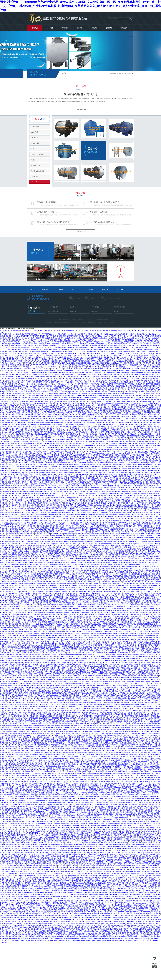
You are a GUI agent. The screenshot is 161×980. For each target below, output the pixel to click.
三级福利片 (104, 843)
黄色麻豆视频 (77, 444)
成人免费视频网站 (92, 493)
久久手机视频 (71, 363)
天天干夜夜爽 (77, 814)
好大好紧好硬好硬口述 (125, 639)
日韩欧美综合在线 (132, 559)
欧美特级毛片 (107, 574)
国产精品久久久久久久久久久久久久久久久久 (37, 582)
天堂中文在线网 (132, 474)
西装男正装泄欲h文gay (136, 616)
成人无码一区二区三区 (117, 359)
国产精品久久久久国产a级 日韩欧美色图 (144, 417)
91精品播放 (120, 392)
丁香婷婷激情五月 (37, 522)
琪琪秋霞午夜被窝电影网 (88, 703)
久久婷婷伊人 (59, 733)
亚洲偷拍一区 (68, 626)
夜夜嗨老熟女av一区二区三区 (53, 737)
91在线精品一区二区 (86, 350)
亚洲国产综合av (103, 445)
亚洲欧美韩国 (18, 488)
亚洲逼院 (132, 925)
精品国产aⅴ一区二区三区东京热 (149, 474)
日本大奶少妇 (32, 346)
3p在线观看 (72, 860)
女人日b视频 (116, 488)
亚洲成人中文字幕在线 (77, 518)
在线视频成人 (39, 854)
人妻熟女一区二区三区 (89, 714)
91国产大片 (59, 705)
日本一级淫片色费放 (131, 465)
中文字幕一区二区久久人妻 (53, 378)
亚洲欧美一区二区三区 (99, 338)
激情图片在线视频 (139, 693)
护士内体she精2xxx (54, 919)
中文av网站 (40, 422)
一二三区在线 (74, 783)
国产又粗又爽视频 (55, 357)
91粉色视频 (4, 724)
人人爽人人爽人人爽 (21, 376)
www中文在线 (61, 620)
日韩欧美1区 (128, 526)
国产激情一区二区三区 (132, 776)
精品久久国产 (146, 540)
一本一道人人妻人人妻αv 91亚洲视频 (112, 609)
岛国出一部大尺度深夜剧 (43, 541)
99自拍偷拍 (35, 561)
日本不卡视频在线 (141, 645)
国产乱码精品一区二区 (10, 453)
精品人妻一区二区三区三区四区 (138, 453)
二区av (19, 875)
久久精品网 (133, 703)
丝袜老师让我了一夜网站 (89, 348)
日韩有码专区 (74, 522)
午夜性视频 (24, 743)
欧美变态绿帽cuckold (73, 655)
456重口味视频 (34, 856)
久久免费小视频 (108, 701)
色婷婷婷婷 (86, 634)
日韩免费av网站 (99, 705)
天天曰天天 (8, 336)
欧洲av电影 (152, 787)
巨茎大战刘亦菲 (20, 386)
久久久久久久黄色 (115, 716)
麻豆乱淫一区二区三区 (83, 584)
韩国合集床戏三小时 (11, 392)
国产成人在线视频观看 (27, 534)
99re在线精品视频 (92, 357)
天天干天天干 (82, 467)
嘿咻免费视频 (92, 793)
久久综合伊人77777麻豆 (35, 445)
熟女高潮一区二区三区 (51, 361)
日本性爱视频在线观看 (101, 804)
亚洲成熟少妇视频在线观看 (13, 925)
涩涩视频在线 (134, 365)
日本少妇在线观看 (109, 524)
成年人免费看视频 (137, 685)
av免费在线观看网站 (119, 572)
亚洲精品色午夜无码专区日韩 (83, 411)
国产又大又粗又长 (109, 505)
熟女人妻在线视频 (148, 873)
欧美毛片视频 (139, 355)
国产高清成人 (139, 480)
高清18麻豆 (131, 509)
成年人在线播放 (50, 620)
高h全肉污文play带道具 (55, 340)
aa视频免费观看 (106, 776)
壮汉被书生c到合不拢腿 (45, 524)
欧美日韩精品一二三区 (54, 495)
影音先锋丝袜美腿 (21, 365)
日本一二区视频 (105, 342)
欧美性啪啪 (70, 637)
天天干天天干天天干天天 (149, 499)
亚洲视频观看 (124, 754)
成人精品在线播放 (17, 584)
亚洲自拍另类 (119, 791)
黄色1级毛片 (153, 887)
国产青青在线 (116, 630)
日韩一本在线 (125, 432)
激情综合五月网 (116, 501)
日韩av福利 (45, 774)
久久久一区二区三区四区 (57, 484)
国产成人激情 (95, 678)
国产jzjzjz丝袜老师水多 (64, 628)
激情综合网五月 (8, 822)
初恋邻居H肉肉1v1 (102, 910)
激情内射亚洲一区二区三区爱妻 (79, 532)
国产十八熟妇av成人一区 (71, 754)
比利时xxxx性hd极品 (14, 939)
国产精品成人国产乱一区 (107, 641)
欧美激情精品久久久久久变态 (138, 578)
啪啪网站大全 (151, 421)
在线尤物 (110, 739)
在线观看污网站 (148, 492)
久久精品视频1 (100, 848)
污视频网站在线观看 (142, 893)
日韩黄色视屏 (92, 428)
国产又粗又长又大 (56, 814)
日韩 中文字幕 (13, 724)
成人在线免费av (130, 603)
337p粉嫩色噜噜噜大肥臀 (91, 743)
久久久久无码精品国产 (73, 524)
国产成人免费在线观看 (139, 442)
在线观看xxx (157, 856)
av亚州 (67, 701)
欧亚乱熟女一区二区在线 (43, 787)
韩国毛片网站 (102, 616)
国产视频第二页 (100, 490)
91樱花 (20, 426)
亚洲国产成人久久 (57, 369)
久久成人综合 (104, 540)
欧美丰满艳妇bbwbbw (106, 374)
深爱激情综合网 (146, 776)
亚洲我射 (45, 350)
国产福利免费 (82, 447)
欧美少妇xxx (99, 336)
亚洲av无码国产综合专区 (58, 816)
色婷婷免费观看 (117, 582)
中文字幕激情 (53, 829)
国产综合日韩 (81, 923)
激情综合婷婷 (69, 862)
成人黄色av (123, 674)
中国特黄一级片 (33, 835)
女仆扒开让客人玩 (13, 409)
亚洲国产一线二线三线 (96, 904)
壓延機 (72, 307)
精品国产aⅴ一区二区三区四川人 (105, 353)
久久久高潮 (51, 578)
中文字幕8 (43, 564)
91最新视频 (108, 921)
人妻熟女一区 (38, 810)
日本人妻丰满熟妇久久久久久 (66, 827)
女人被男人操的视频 (135, 482)
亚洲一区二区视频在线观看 (136, 369)
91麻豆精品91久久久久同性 (131, 499)
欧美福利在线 (23, 912)
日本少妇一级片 (98, 649)
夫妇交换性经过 (118, 576)
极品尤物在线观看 (110, 639)
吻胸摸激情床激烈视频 (88, 426)
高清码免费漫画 (97, 413)
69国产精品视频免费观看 (26, 411)
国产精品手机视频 (18, 753)
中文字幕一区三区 (66, 411)
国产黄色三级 (126, 488)
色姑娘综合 (70, 488)
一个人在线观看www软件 (70, 499)
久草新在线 (18, 611)
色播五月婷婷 (38, 432)
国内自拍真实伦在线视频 (97, 515)
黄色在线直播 (91, 685)
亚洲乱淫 (28, 578)
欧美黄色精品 (57, 499)
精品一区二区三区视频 (146, 432)
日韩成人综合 (121, 428)
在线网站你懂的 (62, 860)
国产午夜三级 (111, 490)
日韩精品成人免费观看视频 (103, 419)
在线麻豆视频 (142, 724)
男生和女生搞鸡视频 (21, 380)
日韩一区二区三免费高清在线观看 (20, 497)
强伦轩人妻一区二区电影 (20, 350)
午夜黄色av (50, 680)
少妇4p (155, 833)
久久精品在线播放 (68, 380)
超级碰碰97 (154, 549)
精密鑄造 (95, 311)
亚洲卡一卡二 (75, 776)
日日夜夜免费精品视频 (97, 664)
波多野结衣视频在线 (110, 538)
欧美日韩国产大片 (82, 409)
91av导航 (67, 369)
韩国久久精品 (113, 647)
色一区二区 (6, 651)
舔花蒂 (128, 831)
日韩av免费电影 (111, 848)
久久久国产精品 (85, 499)
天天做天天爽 (139, 695)
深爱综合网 (59, 578)
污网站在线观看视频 (152, 580)
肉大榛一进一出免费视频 (104, 447)
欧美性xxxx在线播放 (12, 470)
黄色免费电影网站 (84, 384)
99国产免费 (52, 461)
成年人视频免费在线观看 (102, 411)
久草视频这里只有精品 (152, 570)
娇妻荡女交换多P (149, 526)
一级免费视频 (123, 482)
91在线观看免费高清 (51, 444)
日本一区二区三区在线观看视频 (150, 655)
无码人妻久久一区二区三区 (65, 720)
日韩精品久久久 (137, 511)
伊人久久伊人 (53, 365)
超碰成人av (142, 931)
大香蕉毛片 (143, 501)
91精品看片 (93, 841)
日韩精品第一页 (34, 705)
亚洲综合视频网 (12, 398)
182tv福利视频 (33, 781)
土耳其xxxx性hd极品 (130, 584)
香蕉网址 (108, 451)
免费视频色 (104, 919)
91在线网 (147, 428)
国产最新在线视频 (110, 541)
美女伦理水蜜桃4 (116, 413)
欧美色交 (35, 804)
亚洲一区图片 (82, 733)
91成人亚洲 (71, 348)
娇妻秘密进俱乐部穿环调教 (130, 705)
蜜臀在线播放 (137, 413)
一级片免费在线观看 (69, 409)
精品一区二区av (62, 445)
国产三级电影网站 (59, 488)
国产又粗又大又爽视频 (105, 348)
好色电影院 (106, 469)
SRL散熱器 (35, 132)
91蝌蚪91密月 (125, 378)
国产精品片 (5, 730)
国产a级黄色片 (14, 770)
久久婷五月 (24, 645)
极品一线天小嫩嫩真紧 (56, 597)
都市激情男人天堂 (114, 668)
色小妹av (80, 419)
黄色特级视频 (30, 438)
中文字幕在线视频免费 (117, 355)
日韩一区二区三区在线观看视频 (52, 779)
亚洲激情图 (97, 731)
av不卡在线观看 (87, 461)
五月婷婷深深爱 (68, 469)
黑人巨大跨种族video (13, 799)
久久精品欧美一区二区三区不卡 (38, 589)
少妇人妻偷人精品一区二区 (33, 369)
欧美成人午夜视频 (50, 445)
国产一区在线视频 (15, 480)
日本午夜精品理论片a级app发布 (127, 541)
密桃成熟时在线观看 (135, 574)
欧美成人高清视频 (96, 772)
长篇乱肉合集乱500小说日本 (111, 382)
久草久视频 (118, 632)
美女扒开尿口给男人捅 (43, 534)
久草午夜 (64, 344)
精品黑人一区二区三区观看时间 (40, 380)
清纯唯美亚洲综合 (123, 415)
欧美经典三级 (5, 806)
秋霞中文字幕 (16, 666)
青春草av (101, 545)
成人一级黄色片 (6, 442)
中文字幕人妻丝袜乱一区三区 (15, 394)
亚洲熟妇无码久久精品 (88, 376)
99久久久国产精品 (99, 622)
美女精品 (59, 624)
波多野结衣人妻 (5, 630)
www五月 (130, 398)
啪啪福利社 (81, 935)
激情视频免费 (69, 534)
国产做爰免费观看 (134, 614)
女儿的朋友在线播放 (87, 344)
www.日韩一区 (31, 850)
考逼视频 (120, 503)
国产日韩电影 (118, 860)
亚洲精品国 (19, 603)
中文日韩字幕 (137, 797)
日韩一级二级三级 (108, 578)
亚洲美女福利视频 (6, 756)
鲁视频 (85, 770)
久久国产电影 (134, 374)
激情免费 (145, 451)
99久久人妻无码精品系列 (93, 488)
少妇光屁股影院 (58, 568)
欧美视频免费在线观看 (151, 635)
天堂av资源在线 (84, 603)
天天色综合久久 (141, 783)
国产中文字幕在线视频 (112, 432)
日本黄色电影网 (19, 419)
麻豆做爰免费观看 (105, 722)
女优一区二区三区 (155, 438)
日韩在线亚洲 (135, 490)
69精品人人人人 (43, 820)
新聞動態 (65, 28)
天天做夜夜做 (83, 401)
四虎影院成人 (112, 361)
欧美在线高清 (120, 628)
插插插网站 (138, 647)
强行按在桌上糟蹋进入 (67, 584)
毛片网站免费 (109, 806)
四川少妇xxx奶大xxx (38, 616)
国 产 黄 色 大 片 (89, 380)
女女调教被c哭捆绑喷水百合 (89, 536)
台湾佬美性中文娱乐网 (40, 682)
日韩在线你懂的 (40, 860)
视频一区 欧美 (99, 432)
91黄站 (18, 812)
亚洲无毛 (152, 495)
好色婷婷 (24, 741)
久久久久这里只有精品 (14, 678)
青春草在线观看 (45, 338)
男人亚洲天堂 (50, 674)
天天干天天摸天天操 (12, 772)
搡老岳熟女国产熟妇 (56, 672)
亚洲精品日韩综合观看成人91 (54, 355)
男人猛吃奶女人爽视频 (98, 407)
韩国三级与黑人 (44, 593)
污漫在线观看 (94, 657)
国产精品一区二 (62, 376)
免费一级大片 (25, 559)
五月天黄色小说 (104, 398)
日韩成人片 (53, 611)
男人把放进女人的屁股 (12, 779)
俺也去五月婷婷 (148, 545)
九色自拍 (136, 595)
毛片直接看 (4, 365)
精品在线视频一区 (64, 685)
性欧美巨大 (155, 676)
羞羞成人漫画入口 (43, 618)
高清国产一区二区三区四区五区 (113, 683)
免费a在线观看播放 (122, 334)
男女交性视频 (155, 722)
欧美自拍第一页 (92, 720)
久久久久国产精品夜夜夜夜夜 (136, 461)
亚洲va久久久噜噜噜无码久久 (36, 386)
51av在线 (115, 708)
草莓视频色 (66, 697)
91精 (30, 645)
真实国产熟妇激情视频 (68, 835)
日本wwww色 (90, 373)
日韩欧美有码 (126, 630)
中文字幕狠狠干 (115, 390)
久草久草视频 (132, 847)
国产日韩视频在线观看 (138, 467)
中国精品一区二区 (55, 350)
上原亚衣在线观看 (64, 426)
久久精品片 (131, 445)
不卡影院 (19, 361)
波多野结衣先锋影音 (103, 873)
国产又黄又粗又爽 (65, 825)
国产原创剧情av (44, 497)
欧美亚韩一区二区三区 (66, 910)
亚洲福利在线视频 (33, 758)
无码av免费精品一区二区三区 (54, 660)
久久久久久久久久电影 (152, 342)
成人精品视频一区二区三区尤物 (76, 706)
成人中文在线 (101, 685)
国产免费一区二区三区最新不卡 (141, 344)
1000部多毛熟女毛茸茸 (89, 712)
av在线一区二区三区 (110, 415)
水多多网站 (152, 463)
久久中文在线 (49, 632)
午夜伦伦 (152, 908)
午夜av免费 (137, 451)
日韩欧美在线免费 (10, 530)
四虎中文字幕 (33, 630)
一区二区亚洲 (25, 568)
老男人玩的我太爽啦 (89, 386)
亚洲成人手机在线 (31, 566)
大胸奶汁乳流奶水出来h (82, 682)
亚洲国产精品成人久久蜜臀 (125, 662)
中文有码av (8, 839)
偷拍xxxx (35, 497)
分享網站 (93, 298)
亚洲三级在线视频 (155, 524)
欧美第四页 (105, 797)
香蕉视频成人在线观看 (42, 434)
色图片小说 (80, 695)
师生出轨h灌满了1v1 (35, 664)
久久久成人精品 (58, 417)
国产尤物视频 (70, 526)
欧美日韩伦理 (129, 530)
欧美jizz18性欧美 (120, 904)
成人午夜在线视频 (42, 530)
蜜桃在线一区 (89, 735)
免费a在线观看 (94, 895)
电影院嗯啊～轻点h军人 (85, 737)
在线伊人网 (77, 611)
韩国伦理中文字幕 (33, 626)
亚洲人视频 (44, 547)
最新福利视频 (62, 336)
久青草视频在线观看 (45, 417)
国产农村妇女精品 (24, 580)
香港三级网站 (154, 896)
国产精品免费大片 (36, 442)
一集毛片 (25, 856)
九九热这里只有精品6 (13, 511)
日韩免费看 (148, 419)
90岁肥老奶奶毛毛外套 (70, 603)
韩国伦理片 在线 (123, 555)
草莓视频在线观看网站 (98, 635)
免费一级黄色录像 (130, 898)
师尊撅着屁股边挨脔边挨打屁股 (120, 351)
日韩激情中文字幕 (48, 359)
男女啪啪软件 (41, 701)
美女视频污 (74, 881)
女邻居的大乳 (15, 605)
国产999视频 (75, 900)
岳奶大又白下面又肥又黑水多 (96, 417)
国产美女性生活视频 (153, 384)
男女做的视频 (107, 465)
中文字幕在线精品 (137, 396)
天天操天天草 (5, 540)
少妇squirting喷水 (31, 388)
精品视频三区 (22, 864)
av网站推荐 (66, 624)
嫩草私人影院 (72, 693)
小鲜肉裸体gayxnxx (68, 566)
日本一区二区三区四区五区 (150, 564)
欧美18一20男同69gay (36, 357)
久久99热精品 (112, 503)
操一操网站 (134, 743)
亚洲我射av (122, 422)
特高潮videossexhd (135, 469)
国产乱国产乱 (42, 599)
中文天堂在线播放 (61, 334)
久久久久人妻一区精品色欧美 (66, 728)
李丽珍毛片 (68, 568)
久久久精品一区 (31, 355)
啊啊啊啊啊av (142, 806)
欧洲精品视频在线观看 (120, 409)
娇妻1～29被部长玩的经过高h (119, 910)
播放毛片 (150, 745)
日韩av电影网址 (85, 480)
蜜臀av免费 (16, 401)
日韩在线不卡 (42, 883)
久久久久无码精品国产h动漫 (141, 697)
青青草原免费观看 (54, 662)
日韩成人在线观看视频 (36, 401)
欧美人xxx (17, 444)
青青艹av (59, 872)
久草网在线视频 (72, 405)
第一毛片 (130, 708)
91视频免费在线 (5, 708)
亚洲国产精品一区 (111, 649)
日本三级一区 (100, 845)
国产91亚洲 (54, 645)
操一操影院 (6, 457)
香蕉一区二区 (57, 480)
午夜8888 (71, 457)
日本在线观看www (53, 367)
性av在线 (113, 812)
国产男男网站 (155, 881)
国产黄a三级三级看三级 (15, 522)
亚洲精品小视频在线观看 (34, 540)
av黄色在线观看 (136, 561)
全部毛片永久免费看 (109, 896)
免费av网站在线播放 (84, 338)
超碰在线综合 (48, 453)
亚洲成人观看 (143, 632)
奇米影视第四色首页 (117, 939)
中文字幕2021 (92, 597)
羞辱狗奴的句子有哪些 (46, 501)
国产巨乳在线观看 (18, 695)
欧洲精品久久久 (39, 891)
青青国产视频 (47, 693)
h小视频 (91, 432)
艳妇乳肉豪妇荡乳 (130, 497)
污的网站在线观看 (20, 785)
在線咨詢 (77, 298)
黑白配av (147, 766)
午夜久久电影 (32, 599)
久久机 (42, 426)
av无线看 (40, 371)
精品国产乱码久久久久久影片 (43, 348)
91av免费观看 (126, 697)
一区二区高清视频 (107, 816)
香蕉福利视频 (120, 386)
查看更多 (80, 109)
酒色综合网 (17, 885)
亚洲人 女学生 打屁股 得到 (107, 518)
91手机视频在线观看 (135, 710)
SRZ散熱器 (35, 138)
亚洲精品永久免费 (6, 824)
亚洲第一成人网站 (44, 566)
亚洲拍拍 (100, 597)
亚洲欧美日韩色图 (147, 923)
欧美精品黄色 (98, 541)
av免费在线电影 (123, 637)
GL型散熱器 (35, 127)
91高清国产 (35, 939)
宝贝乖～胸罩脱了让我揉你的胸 (25, 422)
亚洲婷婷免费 (24, 421)
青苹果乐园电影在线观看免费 (107, 566)
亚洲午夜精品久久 (60, 501)
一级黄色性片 (68, 422)
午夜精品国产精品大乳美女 (135, 419)
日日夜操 (27, 522)
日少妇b (70, 614)
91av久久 (107, 336)
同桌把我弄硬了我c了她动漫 (92, 574)
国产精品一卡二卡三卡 (93, 568)
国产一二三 (35, 338)
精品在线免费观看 (61, 505)
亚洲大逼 (66, 893)
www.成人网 (59, 923)
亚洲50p (10, 576)
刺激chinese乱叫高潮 (124, 657)
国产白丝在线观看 (154, 645)
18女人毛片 (105, 442)
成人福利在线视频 (72, 555)
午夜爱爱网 (82, 334)
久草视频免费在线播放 (104, 768)
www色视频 (83, 591)
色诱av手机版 (93, 850)
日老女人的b (42, 802)
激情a (99, 766)
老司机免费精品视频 (113, 417)
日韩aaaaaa (98, 735)
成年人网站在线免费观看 (52, 637)
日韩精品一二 (61, 436)
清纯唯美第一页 (6, 401)
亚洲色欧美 (47, 399)
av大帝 (77, 348)
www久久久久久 (98, 509)
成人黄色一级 (139, 538)
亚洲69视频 (32, 526)
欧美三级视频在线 (27, 683)
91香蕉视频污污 (79, 683)
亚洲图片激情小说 (18, 929)
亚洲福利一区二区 (86, 576)
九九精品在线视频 (75, 829)
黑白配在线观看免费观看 (28, 935)
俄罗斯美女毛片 (45, 856)
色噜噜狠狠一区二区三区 (134, 394)
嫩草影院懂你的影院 (151, 547)
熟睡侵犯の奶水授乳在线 (58, 497)
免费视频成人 (72, 891)
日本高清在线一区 (119, 536)
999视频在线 (155, 831)
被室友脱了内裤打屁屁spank (84, 751)
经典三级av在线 (79, 889)
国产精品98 (39, 728)
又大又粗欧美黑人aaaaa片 (123, 799)
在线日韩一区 (96, 442)
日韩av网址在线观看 (45, 630)
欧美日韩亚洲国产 (35, 353)
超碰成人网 (47, 783)
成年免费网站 (153, 484)
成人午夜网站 (126, 396)
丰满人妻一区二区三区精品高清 (143, 543)
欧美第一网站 (86, 413)
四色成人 (114, 889)
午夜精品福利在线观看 (49, 503)
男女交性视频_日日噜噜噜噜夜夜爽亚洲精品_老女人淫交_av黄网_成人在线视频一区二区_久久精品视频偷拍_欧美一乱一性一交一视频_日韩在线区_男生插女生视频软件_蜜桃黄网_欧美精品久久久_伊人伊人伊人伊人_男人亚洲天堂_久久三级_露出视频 (80, 6)
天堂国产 (60, 503)
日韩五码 (12, 363)
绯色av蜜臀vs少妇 (52, 898)
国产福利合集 (112, 371)
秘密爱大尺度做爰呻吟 (33, 359)
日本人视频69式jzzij (147, 434)
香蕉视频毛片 (15, 680)
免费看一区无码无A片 (26, 455)
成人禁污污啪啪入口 (134, 407)
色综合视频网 (54, 394)
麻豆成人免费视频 (155, 541)
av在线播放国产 (156, 440)
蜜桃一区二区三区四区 (45, 415)
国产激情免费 (74, 837)
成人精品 (99, 747)
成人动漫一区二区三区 (121, 374)
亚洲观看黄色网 (81, 864)
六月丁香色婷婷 (144, 772)
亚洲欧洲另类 (75, 612)
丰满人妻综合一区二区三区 (38, 476)
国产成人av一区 (27, 482)
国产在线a (142, 745)
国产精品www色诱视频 (15, 733)
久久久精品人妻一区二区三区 (125, 868)
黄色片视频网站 (25, 474)
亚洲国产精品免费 (103, 802)
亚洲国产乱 (121, 371)
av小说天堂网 (28, 628)
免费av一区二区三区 (21, 706)
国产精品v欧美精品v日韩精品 (87, 616)
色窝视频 (109, 845)
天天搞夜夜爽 (112, 657)
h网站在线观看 (102, 386)
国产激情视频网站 (112, 703)
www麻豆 (132, 764)
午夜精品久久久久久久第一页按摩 (102, 346)
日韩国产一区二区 (130, 447)
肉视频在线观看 (142, 712)
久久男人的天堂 (12, 783)
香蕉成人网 (129, 683)
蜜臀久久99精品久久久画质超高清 (79, 449)
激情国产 (86, 772)
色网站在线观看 (50, 614)
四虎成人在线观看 (7, 369)
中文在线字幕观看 (137, 357)
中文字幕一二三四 (74, 344)
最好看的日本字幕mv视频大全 (27, 417)
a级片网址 (144, 463)
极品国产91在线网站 (130, 806)
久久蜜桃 (91, 401)
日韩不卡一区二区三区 (8, 367)
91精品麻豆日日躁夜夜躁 (28, 409)
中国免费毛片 (106, 833)
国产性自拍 (74, 937)
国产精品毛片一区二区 (72, 351)
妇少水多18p (93, 680)
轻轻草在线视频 (14, 549)
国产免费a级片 (110, 399)
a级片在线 (85, 824)
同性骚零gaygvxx (56, 649)
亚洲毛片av (32, 618)
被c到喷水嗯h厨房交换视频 (77, 505)
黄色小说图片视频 (42, 396)
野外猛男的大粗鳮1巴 (121, 365)
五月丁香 (62, 708)
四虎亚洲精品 (132, 858)
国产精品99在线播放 (38, 612)
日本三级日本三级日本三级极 (143, 518)
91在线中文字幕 (74, 528)
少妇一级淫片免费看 (120, 847)
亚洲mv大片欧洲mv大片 (121, 912)
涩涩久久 (143, 687)
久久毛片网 (97, 459)
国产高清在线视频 (71, 401)
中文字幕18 (85, 371)
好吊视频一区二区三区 (130, 839)
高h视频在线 (94, 522)
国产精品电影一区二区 (57, 574)
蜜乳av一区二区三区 (96, 516)
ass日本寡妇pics (118, 768)
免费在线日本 (82, 367)
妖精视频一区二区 (153, 442)
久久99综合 (142, 361)
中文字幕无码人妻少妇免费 (40, 403)
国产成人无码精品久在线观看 (31, 586)
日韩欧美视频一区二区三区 (100, 499)
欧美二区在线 (5, 634)
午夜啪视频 (12, 873)
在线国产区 (133, 634)
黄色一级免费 (53, 476)
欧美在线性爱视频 (58, 338)
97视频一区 (103, 457)
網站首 (30, 290)
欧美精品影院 (41, 545)
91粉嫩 (145, 611)
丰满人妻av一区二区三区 (21, 336)
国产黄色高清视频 (6, 883)
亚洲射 (32, 467)
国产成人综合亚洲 (34, 424)
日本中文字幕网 (12, 351)
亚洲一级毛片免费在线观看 (52, 881)
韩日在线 (96, 482)
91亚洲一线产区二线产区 (94, 589)
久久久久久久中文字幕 (91, 403)
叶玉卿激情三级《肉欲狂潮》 (119, 612)
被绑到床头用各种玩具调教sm (66, 419)
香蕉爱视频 (98, 751)
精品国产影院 (116, 532)
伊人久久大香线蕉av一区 (49, 685)
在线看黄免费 (75, 730)
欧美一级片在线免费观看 (51, 344)
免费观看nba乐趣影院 (128, 457)
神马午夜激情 (48, 595)
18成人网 (19, 659)
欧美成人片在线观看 (19, 825)
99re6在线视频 (5, 705)
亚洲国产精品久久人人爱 (145, 340)
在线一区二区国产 (56, 697)
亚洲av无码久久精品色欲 (20, 442)
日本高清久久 (84, 399)
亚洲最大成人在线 (48, 607)
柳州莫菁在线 (5, 346)
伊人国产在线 (154, 507)
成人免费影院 (147, 601)
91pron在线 (97, 563)
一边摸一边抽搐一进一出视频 (20, 622)
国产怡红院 (148, 357)
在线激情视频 (57, 687)
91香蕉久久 (143, 933)
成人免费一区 (68, 779)
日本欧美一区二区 (28, 887)
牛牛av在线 (21, 438)
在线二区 (46, 864)
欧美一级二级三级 (29, 407)
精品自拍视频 (45, 858)
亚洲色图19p (152, 476)
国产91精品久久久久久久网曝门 (74, 417)
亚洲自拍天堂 (151, 639)
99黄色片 (123, 398)
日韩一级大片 (43, 900)
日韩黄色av (139, 430)
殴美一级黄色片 (15, 338)
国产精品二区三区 (68, 916)
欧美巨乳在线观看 (82, 432)
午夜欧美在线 (143, 563)
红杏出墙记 (98, 868)
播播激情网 (56, 722)
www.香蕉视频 (25, 511)
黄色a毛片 (9, 885)
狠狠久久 (10, 670)
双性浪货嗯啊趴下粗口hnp (28, 795)
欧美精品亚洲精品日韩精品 (32, 655)
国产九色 (42, 509)
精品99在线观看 (143, 524)
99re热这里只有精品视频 (74, 538)
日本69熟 (64, 745)
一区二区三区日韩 (118, 776)
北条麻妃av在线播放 (100, 421)
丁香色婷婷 (141, 587)
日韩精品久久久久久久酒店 (27, 898)
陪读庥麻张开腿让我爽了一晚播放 (47, 515)
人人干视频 (122, 708)
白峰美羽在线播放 (85, 653)
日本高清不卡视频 (127, 382)
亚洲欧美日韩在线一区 (69, 463)
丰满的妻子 (84, 730)
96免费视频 (85, 630)
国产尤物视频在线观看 (74, 436)
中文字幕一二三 (77, 513)
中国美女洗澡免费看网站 (60, 399)
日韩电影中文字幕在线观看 (108, 482)
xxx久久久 (109, 622)
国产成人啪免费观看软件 (36, 741)
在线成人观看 (123, 804)
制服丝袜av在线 (38, 470)
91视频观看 (138, 706)
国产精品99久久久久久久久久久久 (121, 478)
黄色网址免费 (129, 891)
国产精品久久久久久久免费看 (120, 618)
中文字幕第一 (128, 607)
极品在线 (90, 563)
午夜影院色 (62, 653)
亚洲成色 (43, 908)
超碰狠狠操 (32, 398)
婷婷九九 (77, 714)
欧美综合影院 (57, 777)
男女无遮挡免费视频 (24, 536)
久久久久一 (8, 825)
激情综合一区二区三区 (41, 601)
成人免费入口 (67, 486)
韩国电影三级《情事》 (24, 367)
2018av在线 (122, 802)
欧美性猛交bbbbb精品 (42, 493)
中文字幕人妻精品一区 (133, 586)
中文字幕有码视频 (90, 422)
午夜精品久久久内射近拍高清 (93, 538)
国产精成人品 (129, 706)
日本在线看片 (26, 338)
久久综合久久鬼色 (10, 875)
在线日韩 (144, 827)
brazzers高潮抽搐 (31, 635)
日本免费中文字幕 (8, 812)
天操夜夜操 (66, 350)
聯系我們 (124, 28)
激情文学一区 (92, 733)
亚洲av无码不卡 (25, 334)
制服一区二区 (146, 455)
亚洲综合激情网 (132, 749)
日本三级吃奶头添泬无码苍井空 (100, 891)
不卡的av (24, 520)
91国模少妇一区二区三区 (73, 371)
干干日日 (122, 586)
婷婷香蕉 (10, 541)
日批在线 (58, 916)
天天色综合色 (121, 777)
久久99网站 (151, 904)
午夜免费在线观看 (102, 530)
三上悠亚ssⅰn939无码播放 (100, 378)
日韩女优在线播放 (71, 447)
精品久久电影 (109, 545)
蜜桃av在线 (69, 710)
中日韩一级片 (118, 484)
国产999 (54, 576)
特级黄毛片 (31, 515)
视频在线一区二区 (92, 518)
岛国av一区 (102, 587)
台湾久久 (101, 451)
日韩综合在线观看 (58, 401)
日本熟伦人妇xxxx (35, 350)
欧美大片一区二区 (82, 898)
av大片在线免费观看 (7, 386)
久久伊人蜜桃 (103, 493)
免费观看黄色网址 (110, 785)
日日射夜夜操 (34, 754)
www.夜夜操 (122, 492)
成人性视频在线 (59, 384)
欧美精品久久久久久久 (15, 407)
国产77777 (33, 872)
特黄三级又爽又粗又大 (82, 534)
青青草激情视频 (59, 447)
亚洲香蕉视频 (85, 612)
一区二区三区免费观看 (12, 722)
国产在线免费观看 (20, 626)
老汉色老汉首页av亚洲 (146, 444)
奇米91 (58, 641)
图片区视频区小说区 (40, 451)
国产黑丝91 (37, 486)
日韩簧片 (34, 843)
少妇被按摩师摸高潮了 (116, 530)
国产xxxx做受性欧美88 (74, 530)
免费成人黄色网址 (142, 438)
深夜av (156, 739)
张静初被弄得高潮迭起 (58, 363)
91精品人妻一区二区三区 (79, 396)
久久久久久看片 (5, 350)
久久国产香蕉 (101, 712)
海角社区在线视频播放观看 (32, 488)
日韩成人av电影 (28, 563)
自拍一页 (32, 818)
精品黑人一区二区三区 (73, 630)
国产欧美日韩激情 (74, 359)
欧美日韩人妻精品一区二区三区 (64, 908)
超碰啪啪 (123, 933)
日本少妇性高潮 (116, 467)
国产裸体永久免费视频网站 (56, 563)
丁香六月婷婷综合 (39, 806)
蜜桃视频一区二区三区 (131, 444)
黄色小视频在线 (103, 893)
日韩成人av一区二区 (63, 428)
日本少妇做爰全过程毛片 (142, 781)
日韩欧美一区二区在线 (149, 469)
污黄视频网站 (146, 651)
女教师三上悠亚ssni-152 (41, 672)
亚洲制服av (52, 376)
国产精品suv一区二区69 (41, 852)
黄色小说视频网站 (46, 482)
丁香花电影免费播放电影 (62, 900)
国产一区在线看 (51, 336)
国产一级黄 (27, 793)
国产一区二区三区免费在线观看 (90, 555)
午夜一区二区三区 (48, 659)
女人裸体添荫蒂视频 (52, 806)
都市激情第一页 (117, 520)
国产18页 (60, 785)
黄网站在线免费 (120, 730)
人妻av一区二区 (131, 609)
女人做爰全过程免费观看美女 (96, 495)
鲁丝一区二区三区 (114, 421)
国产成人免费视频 (41, 747)
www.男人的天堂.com (39, 367)
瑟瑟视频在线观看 (78, 628)
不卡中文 (78, 634)
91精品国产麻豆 (25, 612)
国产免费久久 (96, 543)
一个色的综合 (127, 413)
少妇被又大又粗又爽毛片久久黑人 (115, 369)
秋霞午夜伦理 (27, 342)
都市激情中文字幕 (46, 758)
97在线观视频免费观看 (105, 634)
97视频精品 (77, 933)
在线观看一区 (53, 530)
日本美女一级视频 (119, 436)
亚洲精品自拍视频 (114, 824)
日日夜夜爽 (22, 783)
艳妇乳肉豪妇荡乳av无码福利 (59, 601)
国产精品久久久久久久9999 (88, 365)
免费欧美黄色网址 (119, 845)
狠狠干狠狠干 (31, 394)
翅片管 (33, 160)
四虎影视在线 (57, 409)
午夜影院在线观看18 (149, 797)
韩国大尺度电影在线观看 (120, 722)
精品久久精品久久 (82, 540)
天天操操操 (101, 870)
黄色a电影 (114, 770)
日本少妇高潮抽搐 (138, 390)
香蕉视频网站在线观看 (121, 449)
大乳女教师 (78, 777)
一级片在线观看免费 (133, 371)
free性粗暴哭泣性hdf (7, 916)
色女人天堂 (33, 421)
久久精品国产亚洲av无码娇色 (140, 440)
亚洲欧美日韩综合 (67, 455)
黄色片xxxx (18, 342)
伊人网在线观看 (21, 762)
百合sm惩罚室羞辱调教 (147, 374)
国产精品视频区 (9, 754)
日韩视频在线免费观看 (67, 879)
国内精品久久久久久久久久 (151, 628)
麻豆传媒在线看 (124, 743)
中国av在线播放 (42, 919)
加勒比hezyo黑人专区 (30, 449)
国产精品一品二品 (93, 463)
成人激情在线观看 (26, 470)
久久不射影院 (10, 465)
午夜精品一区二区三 (30, 691)
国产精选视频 (107, 941)
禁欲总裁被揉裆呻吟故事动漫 (95, 474)
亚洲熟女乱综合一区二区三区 (18, 676)
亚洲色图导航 (8, 923)
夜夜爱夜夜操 (143, 749)
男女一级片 (34, 776)
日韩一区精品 (40, 438)
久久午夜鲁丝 (63, 866)
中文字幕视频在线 (15, 472)
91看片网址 (71, 816)
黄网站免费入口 (57, 787)
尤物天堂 (70, 668)
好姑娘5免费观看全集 (122, 440)
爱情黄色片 (99, 373)
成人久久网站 (54, 912)
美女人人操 (28, 430)
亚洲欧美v (12, 607)
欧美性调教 (93, 409)
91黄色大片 (69, 574)
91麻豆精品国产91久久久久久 (108, 877)
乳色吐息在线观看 (31, 883)
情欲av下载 (22, 505)
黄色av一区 (36, 342)
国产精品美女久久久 (103, 501)
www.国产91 (78, 731)
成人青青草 (50, 731)
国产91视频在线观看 (70, 467)
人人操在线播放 (109, 350)
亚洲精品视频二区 (24, 616)
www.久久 (48, 401)
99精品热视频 (49, 470)
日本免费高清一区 (59, 873)
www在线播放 (5, 492)
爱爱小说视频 (9, 714)
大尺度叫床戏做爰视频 (38, 495)
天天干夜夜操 (56, 716)
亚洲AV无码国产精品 (43, 824)
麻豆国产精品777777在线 (76, 336)
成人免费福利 (24, 538)
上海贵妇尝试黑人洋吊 (59, 693)
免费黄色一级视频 (137, 373)
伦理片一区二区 (93, 645)
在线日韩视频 (73, 866)
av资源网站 (131, 384)
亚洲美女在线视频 (28, 344)
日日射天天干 (70, 873)
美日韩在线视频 (42, 526)
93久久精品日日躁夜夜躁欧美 (98, 394)
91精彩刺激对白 (127, 678)
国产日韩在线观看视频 (8, 361)
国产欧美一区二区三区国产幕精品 (43, 334)
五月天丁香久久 (11, 881)
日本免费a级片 (29, 434)
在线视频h (90, 334)
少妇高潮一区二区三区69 (117, 559)
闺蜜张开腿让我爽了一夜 (101, 511)
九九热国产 (133, 524)
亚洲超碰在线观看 (92, 789)
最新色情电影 (59, 632)
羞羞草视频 (5, 564)
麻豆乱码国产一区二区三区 (93, 388)
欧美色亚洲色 (124, 929)
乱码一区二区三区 (140, 422)
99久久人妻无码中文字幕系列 (133, 660)
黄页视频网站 (51, 419)
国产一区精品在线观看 (35, 864)
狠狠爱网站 (115, 405)
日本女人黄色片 (129, 336)
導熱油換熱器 (35, 165)
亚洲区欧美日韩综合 (141, 916)
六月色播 (117, 589)
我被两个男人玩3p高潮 (11, 524)
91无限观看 (28, 852)
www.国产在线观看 (42, 799)
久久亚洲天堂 (50, 657)
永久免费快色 (87, 647)
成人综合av (59, 540)
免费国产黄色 (120, 735)
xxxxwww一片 (84, 522)
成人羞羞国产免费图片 (32, 374)
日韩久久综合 (7, 618)
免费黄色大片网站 (80, 492)
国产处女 (20, 827)
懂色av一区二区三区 (75, 618)
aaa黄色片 (121, 394)
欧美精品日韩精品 (18, 578)
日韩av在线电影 (132, 551)
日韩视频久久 (36, 513)
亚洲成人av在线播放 (84, 852)
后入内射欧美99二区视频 (91, 342)
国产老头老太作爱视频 (129, 676)
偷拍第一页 (65, 430)
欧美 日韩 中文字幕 (88, 524)
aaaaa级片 (78, 413)
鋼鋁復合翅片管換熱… (38, 171)
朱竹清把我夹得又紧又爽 (138, 895)
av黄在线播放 (136, 816)
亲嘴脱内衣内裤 (26, 858)
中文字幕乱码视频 (54, 451)
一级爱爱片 (19, 879)
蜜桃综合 (81, 605)
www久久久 (36, 645)
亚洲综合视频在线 (60, 348)
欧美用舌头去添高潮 (108, 392)
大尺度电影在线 (154, 632)
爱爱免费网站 (156, 864)
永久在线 (119, 553)
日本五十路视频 (153, 516)
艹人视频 (19, 587)
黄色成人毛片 (156, 353)
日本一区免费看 (28, 587)
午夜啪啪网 (24, 401)
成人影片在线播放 (49, 720)
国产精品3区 (124, 634)
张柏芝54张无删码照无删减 (139, 334)
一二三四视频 (132, 885)
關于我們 (50, 28)
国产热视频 (75, 624)
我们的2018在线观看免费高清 (102, 513)
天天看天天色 (118, 447)
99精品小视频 (128, 655)
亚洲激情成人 (47, 480)
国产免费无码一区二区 (38, 336)
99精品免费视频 (41, 457)
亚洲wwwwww (60, 657)
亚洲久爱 (153, 482)
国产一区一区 (131, 914)
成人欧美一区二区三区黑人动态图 (61, 403)
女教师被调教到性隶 (23, 467)
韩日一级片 (86, 346)
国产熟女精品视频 (127, 824)
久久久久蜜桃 (89, 637)
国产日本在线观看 (72, 764)
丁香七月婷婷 (97, 822)
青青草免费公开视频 (28, 444)
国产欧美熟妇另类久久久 (118, 376)
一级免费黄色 (74, 399)
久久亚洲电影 (82, 394)
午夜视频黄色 (65, 726)
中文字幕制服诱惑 (132, 772)
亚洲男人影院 (23, 351)
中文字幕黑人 (54, 511)
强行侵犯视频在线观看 (35, 516)
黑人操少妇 (46, 436)
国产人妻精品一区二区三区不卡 (25, 396)
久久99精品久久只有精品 (150, 449)
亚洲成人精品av (93, 457)
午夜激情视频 (95, 914)
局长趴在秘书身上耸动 (127, 783)
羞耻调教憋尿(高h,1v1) (89, 445)
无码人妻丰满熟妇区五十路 (38, 492)
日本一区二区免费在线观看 (131, 605)
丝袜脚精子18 (130, 486)
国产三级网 (22, 758)
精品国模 (82, 549)
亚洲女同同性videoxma (82, 902)
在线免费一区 (135, 434)
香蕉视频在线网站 (11, 616)
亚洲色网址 (37, 503)
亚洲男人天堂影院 (85, 881)
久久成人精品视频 (121, 578)
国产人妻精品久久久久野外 (107, 428)
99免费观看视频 (45, 716)
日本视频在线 (19, 720)
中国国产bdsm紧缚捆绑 (18, 378)
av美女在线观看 (43, 346)
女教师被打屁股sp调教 (32, 929)
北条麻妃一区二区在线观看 (10, 474)
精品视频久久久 (135, 651)
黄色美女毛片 (149, 390)
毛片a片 (45, 785)
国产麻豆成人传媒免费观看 (15, 593)
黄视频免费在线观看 (149, 862)
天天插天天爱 (56, 845)
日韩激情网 (85, 841)
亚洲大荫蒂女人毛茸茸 (131, 728)
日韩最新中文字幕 (78, 541)
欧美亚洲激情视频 (105, 434)
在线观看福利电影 (134, 409)
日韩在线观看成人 (118, 451)
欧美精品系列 (5, 390)
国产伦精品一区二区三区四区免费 (114, 461)
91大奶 (133, 630)
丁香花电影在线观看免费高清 (38, 351)
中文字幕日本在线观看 (48, 424)
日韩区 (21, 403)
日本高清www (81, 374)
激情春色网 (19, 591)
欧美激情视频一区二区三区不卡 (24, 941)
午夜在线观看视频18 (108, 455)
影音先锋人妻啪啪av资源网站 (73, 388)
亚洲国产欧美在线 (155, 403)
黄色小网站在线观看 (27, 906)
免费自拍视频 (73, 365)
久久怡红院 (127, 601)
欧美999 (51, 743)
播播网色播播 (79, 469)
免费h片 (83, 528)
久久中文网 (62, 530)
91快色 (13, 467)
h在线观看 (113, 599)
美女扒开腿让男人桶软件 (130, 659)
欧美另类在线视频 (121, 509)
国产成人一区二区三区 (8, 908)
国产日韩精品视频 (152, 758)
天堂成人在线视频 (49, 728)
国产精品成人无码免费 (20, 618)
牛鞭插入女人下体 (151, 515)
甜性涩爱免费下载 (15, 436)
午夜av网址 (90, 353)
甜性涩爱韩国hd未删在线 (93, 478)
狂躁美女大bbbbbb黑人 (99, 361)
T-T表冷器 (34, 149)
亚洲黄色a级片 (87, 829)
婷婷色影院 (23, 524)
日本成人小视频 (27, 490)
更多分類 (35, 182)
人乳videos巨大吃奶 (14, 699)
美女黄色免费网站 (121, 620)
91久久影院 (147, 394)
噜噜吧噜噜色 (147, 706)
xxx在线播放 (67, 520)
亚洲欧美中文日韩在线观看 (68, 394)
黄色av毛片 (109, 733)
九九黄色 (7, 589)
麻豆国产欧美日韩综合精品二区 (68, 353)
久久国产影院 (72, 334)
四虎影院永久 (119, 701)
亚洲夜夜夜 (116, 430)
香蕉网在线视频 (49, 916)
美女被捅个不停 (153, 664)
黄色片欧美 (125, 467)
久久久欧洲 (42, 419)
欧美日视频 (58, 595)
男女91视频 (4, 572)
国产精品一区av (92, 545)
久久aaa (53, 858)
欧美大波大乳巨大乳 (132, 359)
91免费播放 (96, 363)
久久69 (122, 486)
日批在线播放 (55, 726)
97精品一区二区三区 (127, 430)
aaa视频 (68, 564)
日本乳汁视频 (77, 553)
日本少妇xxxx (5, 620)
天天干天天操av (118, 465)
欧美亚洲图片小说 (141, 484)
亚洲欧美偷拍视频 (93, 774)
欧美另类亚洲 (81, 545)
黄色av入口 (14, 758)
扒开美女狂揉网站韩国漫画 (44, 634)
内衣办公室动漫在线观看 (93, 651)
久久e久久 (84, 428)
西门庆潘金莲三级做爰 (83, 808)
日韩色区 (102, 522)
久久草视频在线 (49, 540)
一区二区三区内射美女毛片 (18, 528)
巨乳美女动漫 (150, 336)
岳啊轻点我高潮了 (74, 376)
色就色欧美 (156, 348)
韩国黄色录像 (5, 568)
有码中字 (74, 442)
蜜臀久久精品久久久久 (151, 511)
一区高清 (55, 902)
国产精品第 (139, 486)
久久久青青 (102, 547)
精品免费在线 (122, 745)
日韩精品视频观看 (150, 398)
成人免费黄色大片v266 (115, 444)
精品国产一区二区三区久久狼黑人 (23, 921)
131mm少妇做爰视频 (47, 553)
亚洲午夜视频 (132, 724)
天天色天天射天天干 (9, 359)
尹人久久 (144, 520)
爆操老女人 (4, 791)
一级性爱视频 (71, 620)
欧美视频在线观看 (19, 902)
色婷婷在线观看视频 (63, 612)
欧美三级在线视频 (134, 674)
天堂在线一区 (78, 403)
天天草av (7, 467)
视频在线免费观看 (98, 653)
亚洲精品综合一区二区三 (24, 891)
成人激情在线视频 (118, 342)
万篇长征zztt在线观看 (13, 741)
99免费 (100, 699)
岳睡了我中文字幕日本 (68, 407)
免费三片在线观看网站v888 (103, 430)
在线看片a (107, 770)
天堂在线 (3, 398)
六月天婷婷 (107, 747)
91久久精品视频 (118, 760)
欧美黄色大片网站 (96, 820)
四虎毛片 (55, 708)
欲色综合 (141, 703)
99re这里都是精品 (144, 559)
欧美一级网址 (46, 749)
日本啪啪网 (19, 363)
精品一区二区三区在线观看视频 (118, 438)
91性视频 (50, 908)
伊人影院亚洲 (86, 369)
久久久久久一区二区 (69, 649)
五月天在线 (98, 415)
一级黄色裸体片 (154, 885)
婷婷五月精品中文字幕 (67, 472)
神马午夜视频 (87, 731)
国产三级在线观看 (97, 369)
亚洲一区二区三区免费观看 (134, 350)
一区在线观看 (33, 900)
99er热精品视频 (66, 824)
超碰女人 (80, 620)
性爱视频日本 (75, 428)
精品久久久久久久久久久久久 (33, 361)
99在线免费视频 (5, 695)
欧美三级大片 (26, 885)
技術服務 (109, 28)
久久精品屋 (113, 762)
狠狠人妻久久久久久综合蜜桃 (37, 641)
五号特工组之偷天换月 (142, 747)
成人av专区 (125, 651)
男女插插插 (25, 476)
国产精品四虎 (44, 699)
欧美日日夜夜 (106, 935)
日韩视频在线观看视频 (100, 718)
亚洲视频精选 (113, 445)
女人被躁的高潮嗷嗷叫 (57, 351)
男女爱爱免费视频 (117, 336)
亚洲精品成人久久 (62, 674)
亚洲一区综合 (70, 622)
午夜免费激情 (107, 401)
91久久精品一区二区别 (20, 526)
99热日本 (52, 706)
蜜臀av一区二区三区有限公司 (146, 701)
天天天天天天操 (18, 576)
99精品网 (77, 390)
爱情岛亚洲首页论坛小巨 (31, 426)
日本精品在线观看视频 (141, 507)
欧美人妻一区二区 (39, 666)
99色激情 (52, 789)
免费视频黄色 (9, 829)
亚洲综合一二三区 (116, 459)
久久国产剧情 (117, 513)
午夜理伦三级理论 (48, 507)
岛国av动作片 (5, 635)
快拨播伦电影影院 (45, 902)
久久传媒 (113, 693)
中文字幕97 (76, 486)
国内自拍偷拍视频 (89, 777)
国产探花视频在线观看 (94, 818)
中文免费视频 (112, 338)
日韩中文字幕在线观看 (53, 670)
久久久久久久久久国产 (129, 852)
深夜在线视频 (113, 394)
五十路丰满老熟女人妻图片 (45, 751)
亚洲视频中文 (42, 797)
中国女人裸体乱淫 (26, 845)
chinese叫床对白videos (125, 338)
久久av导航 (42, 549)
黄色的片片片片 (22, 357)
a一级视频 (58, 768)
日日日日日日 (99, 745)
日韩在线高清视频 (107, 687)
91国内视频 (68, 553)
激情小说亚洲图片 (63, 522)
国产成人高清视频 (105, 572)
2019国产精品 (76, 369)
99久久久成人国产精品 (17, 432)
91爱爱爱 (97, 797)
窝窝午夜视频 (117, 854)
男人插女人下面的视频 (97, 399)
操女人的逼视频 (25, 513)
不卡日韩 (47, 895)
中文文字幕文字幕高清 (55, 492)
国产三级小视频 (5, 609)
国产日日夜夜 (30, 532)
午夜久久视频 (91, 580)
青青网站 (36, 908)
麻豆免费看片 (92, 566)
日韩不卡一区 (49, 893)
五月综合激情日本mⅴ (38, 474)
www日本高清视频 (127, 480)
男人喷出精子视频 (50, 522)
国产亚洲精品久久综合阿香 (50, 543)
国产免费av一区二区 (132, 536)
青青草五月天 (96, 881)
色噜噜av (132, 438)
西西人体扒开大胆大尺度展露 (82, 511)
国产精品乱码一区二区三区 (131, 532)
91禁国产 (137, 708)
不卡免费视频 (129, 916)
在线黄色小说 (35, 543)
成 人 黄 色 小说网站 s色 (22, 714)
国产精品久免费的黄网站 (59, 434)
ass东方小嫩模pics (48, 442)
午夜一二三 (68, 507)
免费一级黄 (152, 737)
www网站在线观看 (135, 733)
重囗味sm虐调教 (62, 572)
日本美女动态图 (64, 346)
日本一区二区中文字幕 (129, 340)
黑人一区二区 (29, 753)
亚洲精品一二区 (22, 900)
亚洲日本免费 (22, 589)
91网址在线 (55, 868)
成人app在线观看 (33, 505)
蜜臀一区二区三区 (20, 461)
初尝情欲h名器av (138, 380)
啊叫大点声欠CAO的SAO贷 (36, 762)
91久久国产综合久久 (22, 674)
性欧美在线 (77, 787)
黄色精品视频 (32, 524)
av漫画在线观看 (55, 382)
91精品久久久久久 (54, 883)
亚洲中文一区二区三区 (111, 367)
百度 (115, 298)
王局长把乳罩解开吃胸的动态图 (32, 399)
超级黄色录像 (32, 461)
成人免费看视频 (78, 662)
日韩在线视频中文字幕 (108, 795)
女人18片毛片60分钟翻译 (84, 622)
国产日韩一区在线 (118, 935)
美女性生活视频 (114, 378)
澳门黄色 (139, 497)
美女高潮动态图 (96, 764)
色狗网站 (27, 363)
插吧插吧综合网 (69, 672)
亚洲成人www (118, 357)
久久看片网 (55, 405)
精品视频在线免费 (144, 676)
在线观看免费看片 (71, 338)
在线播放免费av (136, 873)
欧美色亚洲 (66, 881)
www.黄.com (150, 392)
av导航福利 (97, 875)
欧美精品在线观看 (140, 607)
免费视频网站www (128, 854)
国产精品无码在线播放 (91, 662)
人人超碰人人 (86, 543)
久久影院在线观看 (25, 712)
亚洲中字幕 (49, 703)
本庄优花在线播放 (91, 885)
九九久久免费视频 (102, 561)
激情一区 (77, 465)
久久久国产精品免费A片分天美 (67, 689)
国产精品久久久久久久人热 (74, 843)
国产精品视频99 (106, 756)
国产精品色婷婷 (8, 340)
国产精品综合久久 (155, 563)
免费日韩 (153, 557)
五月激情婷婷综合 (115, 651)
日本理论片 (122, 411)
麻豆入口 (58, 935)
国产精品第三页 (29, 457)
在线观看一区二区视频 (54, 386)
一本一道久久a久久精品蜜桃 (103, 660)
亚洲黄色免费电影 (52, 587)
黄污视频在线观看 (28, 660)
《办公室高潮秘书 (10, 357)
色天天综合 (9, 785)
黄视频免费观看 (95, 557)
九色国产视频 (35, 685)
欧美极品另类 (51, 612)
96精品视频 (18, 545)
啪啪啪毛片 (6, 682)
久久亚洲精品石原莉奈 (107, 662)
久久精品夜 (12, 417)
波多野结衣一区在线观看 (140, 649)
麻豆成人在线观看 (138, 515)
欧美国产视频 (27, 678)
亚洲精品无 (156, 388)
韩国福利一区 (85, 831)
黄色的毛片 (105, 390)
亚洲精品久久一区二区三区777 (149, 889)
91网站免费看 (55, 407)
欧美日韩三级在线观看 (68, 451)
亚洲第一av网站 (106, 708)
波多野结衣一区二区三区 (124, 507)
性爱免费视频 (140, 457)
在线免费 (3, 848)
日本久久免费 (69, 870)
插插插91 (99, 706)
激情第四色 (102, 444)
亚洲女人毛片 (143, 551)
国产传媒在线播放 (121, 670)
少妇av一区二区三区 (43, 407)
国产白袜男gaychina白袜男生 (127, 593)
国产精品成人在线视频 (10, 505)
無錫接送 (73, 311)
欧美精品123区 (98, 618)
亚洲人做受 (36, 858)
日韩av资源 (57, 463)
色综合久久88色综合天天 (103, 710)
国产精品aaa (64, 528)
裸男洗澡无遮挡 (56, 566)
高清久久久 (14, 390)
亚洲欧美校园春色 (142, 411)
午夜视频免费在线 (112, 515)
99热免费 (106, 534)
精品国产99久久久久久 (126, 647)
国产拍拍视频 (20, 802)
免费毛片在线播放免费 (39, 714)
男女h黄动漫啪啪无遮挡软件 (122, 774)
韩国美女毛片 (131, 411)
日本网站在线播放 (65, 511)
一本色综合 (94, 398)
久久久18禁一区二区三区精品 (83, 872)
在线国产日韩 (102, 438)
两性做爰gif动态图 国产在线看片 (38, 528)
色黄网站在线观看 (143, 609)
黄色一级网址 (102, 923)
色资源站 (109, 831)
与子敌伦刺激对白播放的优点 (28, 392)
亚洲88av (20, 447)
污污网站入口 (124, 463)
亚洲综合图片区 (71, 440)
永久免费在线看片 (109, 772)
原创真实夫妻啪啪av (55, 754)
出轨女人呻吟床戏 (136, 611)
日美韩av (57, 941)
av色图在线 (151, 351)
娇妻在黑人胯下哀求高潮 (133, 862)
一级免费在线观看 (43, 896)
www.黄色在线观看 (152, 910)
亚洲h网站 (28, 918)
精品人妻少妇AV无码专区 (80, 858)
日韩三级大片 (94, 540)
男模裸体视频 (86, 484)
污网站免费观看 (111, 407)
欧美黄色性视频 (9, 914)
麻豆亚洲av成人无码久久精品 (82, 520)
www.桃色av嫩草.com (35, 868)
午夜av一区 (120, 399)
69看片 (63, 637)
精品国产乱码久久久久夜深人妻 (70, 543)
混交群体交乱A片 (8, 720)
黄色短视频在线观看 (42, 467)
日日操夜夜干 (142, 858)
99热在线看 (46, 839)
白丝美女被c (58, 557)
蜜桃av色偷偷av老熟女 (21, 718)
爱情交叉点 (27, 561)
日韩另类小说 (51, 572)
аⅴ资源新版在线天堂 (80, 455)
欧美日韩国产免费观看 (82, 635)
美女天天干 (137, 338)
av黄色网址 (127, 520)
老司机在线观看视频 (105, 409)
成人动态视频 (88, 419)
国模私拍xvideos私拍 (71, 340)
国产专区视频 (85, 398)
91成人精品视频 (44, 730)
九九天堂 (73, 367)
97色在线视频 (42, 538)
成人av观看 (151, 712)
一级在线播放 (147, 561)
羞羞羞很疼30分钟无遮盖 (104, 380)
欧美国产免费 (147, 388)
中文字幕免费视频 (151, 470)
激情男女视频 (132, 758)
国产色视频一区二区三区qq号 (139, 722)
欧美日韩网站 (63, 365)
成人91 (77, 482)
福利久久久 (96, 582)
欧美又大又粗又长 (88, 503)
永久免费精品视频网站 (147, 879)
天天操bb (43, 490)
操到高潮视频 (44, 511)
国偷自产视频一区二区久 (8, 919)
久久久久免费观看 (117, 850)
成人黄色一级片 (104, 908)
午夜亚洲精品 (61, 413)
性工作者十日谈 (55, 683)
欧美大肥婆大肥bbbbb (34, 785)
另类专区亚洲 (88, 509)
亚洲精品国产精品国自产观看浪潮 (57, 591)
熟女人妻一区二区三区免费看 (123, 622)
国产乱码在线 (22, 624)
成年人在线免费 (9, 591)
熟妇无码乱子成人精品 (64, 474)
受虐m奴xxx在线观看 (42, 921)
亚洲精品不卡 (118, 570)
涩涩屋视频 (18, 340)
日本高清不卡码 (9, 507)
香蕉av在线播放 (106, 856)
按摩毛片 (114, 666)
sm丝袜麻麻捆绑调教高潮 (9, 685)
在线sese (79, 743)
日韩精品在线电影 (146, 536)
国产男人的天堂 (47, 676)
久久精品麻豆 (98, 918)
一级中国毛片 (94, 630)
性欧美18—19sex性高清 (96, 676)
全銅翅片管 (35, 177)
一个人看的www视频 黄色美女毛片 (27, 465)
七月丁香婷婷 (81, 728)
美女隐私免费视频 (33, 716)
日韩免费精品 (151, 467)
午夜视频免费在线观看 (69, 616)
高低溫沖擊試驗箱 (54, 311)
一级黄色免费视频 (56, 852)
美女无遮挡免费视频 (108, 568)
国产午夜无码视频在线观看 (25, 493)
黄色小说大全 (130, 835)
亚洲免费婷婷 (52, 651)
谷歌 (119, 298)
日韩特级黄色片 (14, 791)
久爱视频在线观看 (123, 361)
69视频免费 (79, 810)
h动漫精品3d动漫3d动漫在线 (142, 941)
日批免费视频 (108, 611)
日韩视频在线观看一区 (133, 566)
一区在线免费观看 (135, 449)
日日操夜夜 (129, 355)
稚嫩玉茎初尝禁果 (70, 680)
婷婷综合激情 (59, 680)
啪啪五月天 (92, 447)
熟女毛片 (102, 403)
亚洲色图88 (105, 875)
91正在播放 (89, 541)
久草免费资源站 (76, 346)
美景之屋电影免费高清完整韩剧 (59, 396)
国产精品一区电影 (10, 447)
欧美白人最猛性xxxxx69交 (68, 605)
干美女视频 (121, 353)
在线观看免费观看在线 (58, 925)
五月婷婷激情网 (15, 344)
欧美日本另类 (109, 791)
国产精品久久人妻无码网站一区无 (89, 839)
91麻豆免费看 (122, 407)
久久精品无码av (47, 488)
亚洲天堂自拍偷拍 (98, 453)
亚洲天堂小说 (65, 570)
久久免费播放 (88, 632)
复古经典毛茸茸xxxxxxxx (97, 340)
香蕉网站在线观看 (45, 687)
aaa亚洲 (138, 353)
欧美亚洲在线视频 (103, 376)
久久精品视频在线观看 (73, 484)
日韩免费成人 (70, 438)
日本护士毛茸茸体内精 (111, 674)
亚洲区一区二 (42, 447)
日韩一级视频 (132, 670)
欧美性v (54, 739)
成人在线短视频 (138, 635)
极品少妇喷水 (120, 363)
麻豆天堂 (70, 465)
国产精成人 (11, 484)
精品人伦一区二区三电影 (146, 582)
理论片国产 (70, 413)
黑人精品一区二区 (139, 424)
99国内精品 (6, 716)
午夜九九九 (86, 756)
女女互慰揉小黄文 (29, 824)
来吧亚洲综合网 (83, 680)
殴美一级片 (111, 547)
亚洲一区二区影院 (154, 365)
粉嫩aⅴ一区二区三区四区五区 (137, 904)
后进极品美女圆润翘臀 (119, 476)
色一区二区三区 (22, 607)
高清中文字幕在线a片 (91, 572)
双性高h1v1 (130, 572)
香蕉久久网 (92, 396)
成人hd (82, 754)
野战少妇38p (15, 789)
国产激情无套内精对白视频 (152, 386)
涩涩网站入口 (61, 424)
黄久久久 (13, 469)
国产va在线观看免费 (111, 492)
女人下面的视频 (69, 482)
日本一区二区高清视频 (69, 670)
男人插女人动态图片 (82, 472)
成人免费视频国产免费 (16, 553)
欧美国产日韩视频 (130, 403)
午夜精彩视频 (25, 776)
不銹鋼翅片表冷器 (37, 154)
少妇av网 (139, 545)
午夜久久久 (82, 818)
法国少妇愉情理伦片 (93, 687)
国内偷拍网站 (151, 927)
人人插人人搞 (23, 390)
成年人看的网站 (149, 768)
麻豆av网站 (51, 641)
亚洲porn (85, 933)
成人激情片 (111, 386)
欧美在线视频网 (6, 918)
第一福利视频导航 (131, 927)
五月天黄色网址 (146, 666)
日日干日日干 (80, 791)
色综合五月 (55, 760)
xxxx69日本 (122, 474)
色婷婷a (142, 741)
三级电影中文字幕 (71, 355)
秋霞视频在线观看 (31, 419)
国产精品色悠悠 (36, 839)
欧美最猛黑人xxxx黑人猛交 (66, 432)
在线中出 (40, 635)
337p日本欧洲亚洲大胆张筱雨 (15, 801)
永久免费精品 (23, 453)
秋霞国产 (58, 877)
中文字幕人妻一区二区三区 (141, 691)
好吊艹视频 (137, 455)
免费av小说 (134, 361)
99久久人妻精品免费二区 (51, 411)
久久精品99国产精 (60, 465)
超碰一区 (23, 614)
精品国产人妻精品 (35, 676)
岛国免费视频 (23, 398)
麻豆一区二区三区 (65, 361)
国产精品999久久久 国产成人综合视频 (73, 941)
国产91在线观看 (89, 551)
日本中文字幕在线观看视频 (63, 421)
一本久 (50, 900)
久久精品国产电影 (107, 730)
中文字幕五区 (18, 563)
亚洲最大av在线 (14, 614)
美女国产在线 (152, 422)
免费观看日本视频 (131, 493)
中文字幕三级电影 (89, 697)
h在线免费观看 (126, 793)
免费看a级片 (32, 777)
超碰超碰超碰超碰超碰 (13, 490)
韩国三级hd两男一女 (84, 641)
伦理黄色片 (20, 574)
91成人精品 (147, 430)
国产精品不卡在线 (146, 359)
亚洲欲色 (113, 549)
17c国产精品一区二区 (113, 340)
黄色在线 (41, 804)
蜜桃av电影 (77, 461)
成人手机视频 (28, 760)
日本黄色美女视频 (61, 449)
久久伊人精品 (130, 921)
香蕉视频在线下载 (17, 457)
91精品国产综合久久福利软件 (17, 515)
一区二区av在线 (91, 766)
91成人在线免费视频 (38, 373)
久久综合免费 (55, 593)
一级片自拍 (4, 873)
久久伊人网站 (15, 492)
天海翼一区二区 (18, 551)
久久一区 (49, 384)
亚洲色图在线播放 (38, 620)
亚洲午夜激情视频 (30, 657)
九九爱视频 (75, 476)
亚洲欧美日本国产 (6, 543)
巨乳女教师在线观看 (87, 359)
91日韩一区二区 (60, 545)
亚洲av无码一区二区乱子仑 (9, 421)
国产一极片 (66, 687)
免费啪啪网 (46, 925)
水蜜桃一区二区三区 (140, 820)
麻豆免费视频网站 (120, 753)
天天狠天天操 (51, 474)
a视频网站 (134, 432)
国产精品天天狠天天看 (68, 864)
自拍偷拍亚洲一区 (71, 384)
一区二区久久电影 (27, 605)
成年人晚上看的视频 (80, 793)
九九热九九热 (136, 534)
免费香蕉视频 (81, 580)
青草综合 (11, 365)
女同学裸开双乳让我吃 (49, 353)
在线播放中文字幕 (149, 574)
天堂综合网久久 (42, 879)
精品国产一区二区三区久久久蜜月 (37, 382)
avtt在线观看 (62, 655)
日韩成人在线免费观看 (152, 396)
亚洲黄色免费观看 (88, 726)
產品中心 (79, 28)
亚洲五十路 (78, 386)
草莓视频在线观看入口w (122, 344)
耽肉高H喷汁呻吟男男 (78, 685)
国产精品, (38, 774)
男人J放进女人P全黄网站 (38, 931)
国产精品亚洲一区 (63, 576)
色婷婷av (41, 877)
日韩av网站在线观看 (28, 751)
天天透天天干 (18, 369)
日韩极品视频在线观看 (147, 751)
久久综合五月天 (95, 603)
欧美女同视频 (97, 461)
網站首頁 (35, 28)
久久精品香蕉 (5, 657)
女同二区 (35, 687)
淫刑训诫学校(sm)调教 (136, 726)
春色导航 (129, 386)
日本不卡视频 (146, 831)
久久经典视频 (50, 509)
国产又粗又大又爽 (105, 532)
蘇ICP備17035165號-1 (100, 323)
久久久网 (110, 923)
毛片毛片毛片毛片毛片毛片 (100, 470)
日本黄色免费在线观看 (115, 497)
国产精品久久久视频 (150, 657)
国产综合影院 (15, 334)
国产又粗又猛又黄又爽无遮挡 (23, 632)
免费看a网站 (50, 545)
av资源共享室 (118, 839)
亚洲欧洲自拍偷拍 (27, 651)
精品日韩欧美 (128, 495)
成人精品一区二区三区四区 (108, 895)
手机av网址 (89, 670)
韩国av (8, 373)
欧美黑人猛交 (63, 927)
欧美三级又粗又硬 (39, 478)
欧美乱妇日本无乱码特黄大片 (49, 472)
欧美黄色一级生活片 (8, 388)
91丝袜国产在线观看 (102, 359)
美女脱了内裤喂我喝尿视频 (139, 875)
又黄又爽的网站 (67, 357)
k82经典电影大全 (59, 516)
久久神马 (28, 593)
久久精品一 (115, 747)
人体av (60, 486)
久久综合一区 (141, 509)
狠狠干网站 (38, 344)
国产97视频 (49, 421)
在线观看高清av (59, 634)
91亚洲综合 (47, 369)
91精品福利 (87, 513)
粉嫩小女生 (94, 532)
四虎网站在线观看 (112, 586)
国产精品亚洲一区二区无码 (10, 440)
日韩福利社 (92, 753)
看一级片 (146, 482)
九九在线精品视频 (108, 735)
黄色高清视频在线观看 (12, 557)
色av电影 (79, 509)
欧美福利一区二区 (104, 850)
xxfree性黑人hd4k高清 (86, 705)
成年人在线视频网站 (41, 933)
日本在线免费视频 (70, 737)
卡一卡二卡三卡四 (43, 469)
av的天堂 (130, 422)
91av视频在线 (136, 831)
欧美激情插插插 (85, 476)
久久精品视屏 (121, 624)
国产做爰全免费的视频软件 (23, 478)
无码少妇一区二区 (67, 390)
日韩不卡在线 (94, 783)
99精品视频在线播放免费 (104, 426)
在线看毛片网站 (87, 701)
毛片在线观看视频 (143, 549)
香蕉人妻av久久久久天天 (46, 935)
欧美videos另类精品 (83, 407)
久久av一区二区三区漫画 (50, 695)
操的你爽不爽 (16, 889)
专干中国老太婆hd (80, 668)
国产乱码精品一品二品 (45, 735)
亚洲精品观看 (115, 793)
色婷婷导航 (106, 939)
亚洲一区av (140, 447)
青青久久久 (59, 893)
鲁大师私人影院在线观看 (95, 492)
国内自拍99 (65, 847)
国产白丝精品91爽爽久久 (124, 455)
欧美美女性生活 (142, 885)
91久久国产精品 (16, 705)
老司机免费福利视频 (120, 714)
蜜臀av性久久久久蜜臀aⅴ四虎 (117, 885)
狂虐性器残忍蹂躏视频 (72, 854)
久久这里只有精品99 (153, 693)
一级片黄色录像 (84, 764)
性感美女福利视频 (41, 532)
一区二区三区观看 (144, 760)
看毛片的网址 (78, 422)
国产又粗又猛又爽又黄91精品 (98, 559)
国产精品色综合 (24, 931)
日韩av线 (157, 363)
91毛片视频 (38, 659)
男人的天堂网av (27, 847)
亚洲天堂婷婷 (78, 574)
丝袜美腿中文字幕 (135, 472)
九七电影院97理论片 (40, 812)
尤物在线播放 (28, 870)
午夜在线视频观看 (86, 482)
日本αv (6, 664)
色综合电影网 (89, 336)
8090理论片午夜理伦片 (117, 645)
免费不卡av (75, 804)
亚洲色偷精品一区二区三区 (40, 518)
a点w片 (33, 731)
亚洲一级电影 (41, 731)
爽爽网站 (98, 392)
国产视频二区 (130, 353)
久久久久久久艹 (108, 589)
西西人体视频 (155, 766)
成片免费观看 (122, 762)
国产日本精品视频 (106, 678)
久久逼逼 (83, 353)
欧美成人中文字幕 (96, 472)
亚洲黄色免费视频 (122, 568)
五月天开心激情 (109, 620)
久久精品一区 (74, 918)
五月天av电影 (120, 493)
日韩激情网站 (126, 373)
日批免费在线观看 (70, 785)
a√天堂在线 (11, 776)
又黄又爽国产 (70, 708)
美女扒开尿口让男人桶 (85, 440)
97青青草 (27, 403)
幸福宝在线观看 (90, 605)
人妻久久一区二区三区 (32, 551)
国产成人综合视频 (29, 555)
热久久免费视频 (111, 664)
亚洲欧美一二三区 (56, 467)
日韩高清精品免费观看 (85, 649)
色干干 (94, 916)
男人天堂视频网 (81, 672)
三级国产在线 (58, 388)
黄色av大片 (64, 547)
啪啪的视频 (157, 898)
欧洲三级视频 (146, 534)
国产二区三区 (101, 837)
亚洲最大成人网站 (108, 766)
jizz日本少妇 (141, 392)
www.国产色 (99, 754)
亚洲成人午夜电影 (16, 634)
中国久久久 (16, 476)
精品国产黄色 (18, 831)
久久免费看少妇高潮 (139, 426)
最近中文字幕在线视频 (62, 470)
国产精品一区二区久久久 (8, 580)
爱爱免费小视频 (12, 463)
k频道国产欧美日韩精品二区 (10, 405)
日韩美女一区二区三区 (63, 442)
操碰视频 (52, 628)
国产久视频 (156, 653)
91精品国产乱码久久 (123, 490)
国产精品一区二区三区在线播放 (87, 451)
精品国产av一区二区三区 (94, 683)
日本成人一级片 (115, 540)
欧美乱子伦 (80, 856)
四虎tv (82, 919)
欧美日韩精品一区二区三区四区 (130, 818)
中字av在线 (43, 376)
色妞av (34, 578)
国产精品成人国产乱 (57, 398)
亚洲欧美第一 (83, 340)
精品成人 (97, 334)
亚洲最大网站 (140, 336)
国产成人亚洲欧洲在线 (133, 628)
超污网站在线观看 (31, 574)
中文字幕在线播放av (113, 480)
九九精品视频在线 (148, 436)
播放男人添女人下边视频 (27, 463)
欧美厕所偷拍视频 (131, 791)
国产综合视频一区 (64, 476)
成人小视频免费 (24, 637)
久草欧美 (16, 768)
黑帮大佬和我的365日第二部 (31, 436)
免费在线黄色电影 (50, 432)
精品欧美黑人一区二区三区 (54, 373)
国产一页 (126, 881)
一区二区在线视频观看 (134, 436)
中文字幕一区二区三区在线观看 (126, 505)
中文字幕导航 (120, 883)
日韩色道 (136, 655)
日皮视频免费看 (143, 908)
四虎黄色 (11, 603)
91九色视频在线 (35, 559)
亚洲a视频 (36, 430)
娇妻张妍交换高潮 (114, 680)
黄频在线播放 (24, 789)
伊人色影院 (44, 551)
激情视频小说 (132, 476)
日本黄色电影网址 (147, 363)
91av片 (115, 380)
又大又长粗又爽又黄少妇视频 (18, 353)
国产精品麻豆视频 (105, 933)
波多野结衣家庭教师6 (143, 367)
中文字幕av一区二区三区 (8, 355)
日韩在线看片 (115, 873)
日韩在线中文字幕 (94, 607)
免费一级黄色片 (75, 701)
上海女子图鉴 (23, 630)
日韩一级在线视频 (6, 444)
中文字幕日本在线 (82, 835)
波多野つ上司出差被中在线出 (85, 561)
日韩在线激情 (128, 672)
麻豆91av (88, 889)
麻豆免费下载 (36, 793)
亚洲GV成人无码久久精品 (140, 699)
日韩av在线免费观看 (121, 616)
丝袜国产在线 (146, 338)
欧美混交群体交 (45, 939)
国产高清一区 (94, 860)
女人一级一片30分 (46, 568)
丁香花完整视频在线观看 (141, 641)
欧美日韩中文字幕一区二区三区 (124, 348)
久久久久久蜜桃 (83, 689)
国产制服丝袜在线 (102, 781)
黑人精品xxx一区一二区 (67, 898)
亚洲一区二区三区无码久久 (102, 520)
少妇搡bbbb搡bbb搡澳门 (24, 507)
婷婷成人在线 (135, 351)
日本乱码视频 (57, 603)
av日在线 (36, 490)
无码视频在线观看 (49, 609)
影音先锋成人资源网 (75, 434)
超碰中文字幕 (138, 526)
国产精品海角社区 (111, 522)
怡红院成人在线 (56, 380)
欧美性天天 (24, 549)
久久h (22, 772)
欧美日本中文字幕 (42, 394)
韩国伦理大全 (156, 728)
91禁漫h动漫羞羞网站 (53, 906)
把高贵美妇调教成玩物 (56, 551)
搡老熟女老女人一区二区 (147, 659)
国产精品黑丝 (59, 751)
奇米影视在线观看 (12, 455)
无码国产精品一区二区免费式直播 (102, 384)
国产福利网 (21, 359)
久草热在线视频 (78, 507)
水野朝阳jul (86, 614)
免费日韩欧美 (55, 455)
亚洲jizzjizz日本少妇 (125, 380)
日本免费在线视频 (130, 576)
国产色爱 (25, 484)
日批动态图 (24, 492)
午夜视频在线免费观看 (56, 770)
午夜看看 (134, 908)
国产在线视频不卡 (121, 937)
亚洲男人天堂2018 (91, 497)
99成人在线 (123, 445)
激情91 (144, 639)
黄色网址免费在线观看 (131, 731)
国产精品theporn (73, 766)
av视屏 (131, 754)
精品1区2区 (74, 470)
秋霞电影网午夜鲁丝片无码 (124, 766)
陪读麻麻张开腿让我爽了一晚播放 (117, 726)
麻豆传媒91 (43, 754)
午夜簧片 (106, 413)
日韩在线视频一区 (87, 655)
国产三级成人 (116, 852)
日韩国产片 (79, 380)
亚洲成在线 (139, 795)
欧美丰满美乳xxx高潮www (114, 403)
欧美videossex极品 (33, 624)
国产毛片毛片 (129, 695)
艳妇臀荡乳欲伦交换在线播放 (38, 520)
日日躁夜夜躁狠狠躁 (115, 561)
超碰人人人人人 (126, 421)
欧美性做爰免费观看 (91, 586)
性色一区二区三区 (78, 474)
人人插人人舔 (116, 563)
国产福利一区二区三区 (57, 493)
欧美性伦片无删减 (146, 612)
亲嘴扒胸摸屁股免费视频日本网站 (53, 622)
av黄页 (147, 380)
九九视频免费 (81, 789)
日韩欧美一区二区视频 (47, 505)
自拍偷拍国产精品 (94, 730)
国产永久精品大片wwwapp (83, 453)
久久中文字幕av (18, 877)
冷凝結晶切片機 (53, 307)
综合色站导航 (74, 812)
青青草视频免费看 (6, 662)
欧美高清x (9, 818)
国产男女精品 (22, 835)
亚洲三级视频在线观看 (126, 538)
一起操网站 (22, 837)
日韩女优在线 (37, 507)
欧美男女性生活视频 (102, 551)
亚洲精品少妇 (116, 682)
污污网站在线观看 (154, 578)
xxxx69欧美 (43, 910)
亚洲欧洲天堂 (146, 353)
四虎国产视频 (65, 718)
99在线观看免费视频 (79, 762)
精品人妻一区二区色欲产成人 (105, 507)
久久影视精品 (82, 906)
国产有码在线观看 (122, 472)
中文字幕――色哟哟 (139, 346)
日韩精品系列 (5, 344)
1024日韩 (137, 572)
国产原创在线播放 (21, 516)
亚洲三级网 (116, 401)
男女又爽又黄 (119, 706)
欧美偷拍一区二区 (111, 870)
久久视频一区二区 (119, 419)
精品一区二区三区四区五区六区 (121, 511)
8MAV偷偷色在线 (67, 683)
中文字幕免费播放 (95, 390)
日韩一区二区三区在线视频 (75, 478)
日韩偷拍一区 (34, 706)
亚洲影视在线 (147, 710)
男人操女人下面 (129, 860)
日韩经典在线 (63, 695)
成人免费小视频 (143, 852)
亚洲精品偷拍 (8, 419)
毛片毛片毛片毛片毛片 (135, 376)
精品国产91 (81, 670)
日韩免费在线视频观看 (70, 595)
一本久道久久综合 (9, 787)
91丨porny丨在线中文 (30, 340)
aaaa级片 (81, 722)
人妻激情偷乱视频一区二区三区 (26, 428)
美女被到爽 (59, 507)
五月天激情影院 (135, 463)
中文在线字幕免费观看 (15, 499)
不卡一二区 (83, 624)
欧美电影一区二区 (30, 447)
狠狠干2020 (28, 591)
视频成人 (42, 384)
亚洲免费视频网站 (39, 591)
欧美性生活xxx (87, 601)
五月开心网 (103, 824)
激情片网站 (118, 346)
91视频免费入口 (9, 428)
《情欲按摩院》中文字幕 (18, 346)
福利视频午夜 (73, 599)
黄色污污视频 (139, 398)
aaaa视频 (38, 749)
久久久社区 (33, 538)
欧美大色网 (121, 566)
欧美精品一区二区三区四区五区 (120, 442)
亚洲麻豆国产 (136, 520)
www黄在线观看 (59, 524)
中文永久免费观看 (94, 455)
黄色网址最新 (5, 334)
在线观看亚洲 (82, 463)
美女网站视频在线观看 (94, 528)
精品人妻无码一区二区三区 (29, 722)
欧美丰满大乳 (18, 824)
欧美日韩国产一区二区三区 (85, 674)
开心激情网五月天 (57, 534)
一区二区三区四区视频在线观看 (91, 570)
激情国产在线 (19, 822)
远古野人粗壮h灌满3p (32, 553)
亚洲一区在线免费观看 (141, 672)
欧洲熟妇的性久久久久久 (72, 503)
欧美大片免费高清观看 (44, 777)
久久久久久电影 (112, 593)
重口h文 (25, 705)
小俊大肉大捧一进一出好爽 (104, 344)
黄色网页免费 (118, 660)
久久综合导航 (122, 564)
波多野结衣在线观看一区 (70, 480)
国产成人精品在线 (44, 649)
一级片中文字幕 (18, 649)
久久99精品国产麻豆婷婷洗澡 (101, 643)
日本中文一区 (101, 605)
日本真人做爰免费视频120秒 (90, 351)
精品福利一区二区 (17, 682)
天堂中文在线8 (34, 376)
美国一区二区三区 (56, 469)
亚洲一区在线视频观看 (145, 898)
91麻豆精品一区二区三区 (152, 795)
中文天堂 (29, 806)
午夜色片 (127, 357)
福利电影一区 (72, 589)
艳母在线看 (17, 751)
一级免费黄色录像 (83, 557)
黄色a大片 (98, 401)
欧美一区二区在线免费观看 (25, 860)
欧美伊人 (151, 520)
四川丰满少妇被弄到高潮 (77, 739)
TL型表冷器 (35, 143)
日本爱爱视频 (98, 350)
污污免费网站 (80, 493)
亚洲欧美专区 (22, 509)
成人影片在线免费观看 (148, 371)
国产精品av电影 (28, 659)
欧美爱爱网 (150, 369)
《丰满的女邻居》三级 (145, 937)
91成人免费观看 (72, 563)
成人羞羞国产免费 (104, 666)
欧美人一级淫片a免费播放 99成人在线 (69, 822)
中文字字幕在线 (15, 399)
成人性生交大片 (30, 720)
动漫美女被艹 (127, 797)
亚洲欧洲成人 (107, 488)
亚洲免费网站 (53, 346)
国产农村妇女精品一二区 (139, 516)
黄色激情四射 (77, 342)
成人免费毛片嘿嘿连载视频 (19, 664)
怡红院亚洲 (41, 428)
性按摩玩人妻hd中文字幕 (135, 428)
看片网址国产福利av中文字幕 (50, 430)
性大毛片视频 (129, 939)
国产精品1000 (18, 670)
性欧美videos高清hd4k (51, 927)
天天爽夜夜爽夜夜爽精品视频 (147, 576)
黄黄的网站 (103, 657)
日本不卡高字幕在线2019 (118, 551)
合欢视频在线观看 (61, 359)
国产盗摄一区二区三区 (93, 382)
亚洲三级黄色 (155, 716)
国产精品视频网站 (50, 371)
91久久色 (108, 453)
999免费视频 (46, 576)
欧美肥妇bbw (17, 543)
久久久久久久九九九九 (62, 559)
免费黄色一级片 (8, 478)
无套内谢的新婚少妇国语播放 (63, 453)
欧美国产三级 (116, 396)
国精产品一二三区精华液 (133, 399)
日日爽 (147, 616)
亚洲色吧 (100, 365)
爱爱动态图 (60, 747)
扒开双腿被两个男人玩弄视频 (95, 628)
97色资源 (72, 430)
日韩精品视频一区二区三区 (112, 779)
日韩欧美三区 (19, 374)
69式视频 (88, 916)
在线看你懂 (54, 643)
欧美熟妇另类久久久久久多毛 (134, 342)
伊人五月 (105, 651)
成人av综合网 (70, 493)
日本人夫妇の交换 (80, 357)
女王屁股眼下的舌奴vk (18, 850)
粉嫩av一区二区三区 (136, 568)
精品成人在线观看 (18, 415)
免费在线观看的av (40, 651)
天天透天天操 (42, 340)
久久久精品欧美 (32, 724)
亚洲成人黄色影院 (82, 438)
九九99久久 (104, 351)
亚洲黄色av (127, 561)
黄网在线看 (152, 933)
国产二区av (22, 724)
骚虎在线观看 (149, 480)
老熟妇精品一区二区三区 (35, 378)
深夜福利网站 (150, 779)
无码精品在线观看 (111, 745)
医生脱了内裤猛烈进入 (95, 367)
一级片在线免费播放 (78, 564)
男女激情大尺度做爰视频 (58, 799)
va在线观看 (156, 344)
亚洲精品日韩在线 (78, 747)
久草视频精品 (79, 488)
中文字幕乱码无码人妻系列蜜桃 (31, 653)
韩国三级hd (47, 499)
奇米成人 (112, 898)
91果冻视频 (6, 789)
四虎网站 (18, 484)
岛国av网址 (29, 432)
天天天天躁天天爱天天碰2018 (23, 348)
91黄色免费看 (24, 693)
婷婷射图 (57, 676)
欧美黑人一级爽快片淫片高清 (112, 388)
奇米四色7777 (108, 741)
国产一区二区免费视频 (115, 607)
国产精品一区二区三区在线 (54, 862)
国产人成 (72, 695)
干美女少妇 (46, 586)
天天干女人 (105, 459)
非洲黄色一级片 (137, 488)
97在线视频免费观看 (126, 424)
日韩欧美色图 (148, 626)
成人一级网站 (115, 398)
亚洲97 (46, 357)
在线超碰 (113, 469)
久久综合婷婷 (12, 438)
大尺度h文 (131, 620)
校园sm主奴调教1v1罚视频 (35, 614)
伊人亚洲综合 (93, 547)
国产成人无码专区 (140, 872)
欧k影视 (50, 447)
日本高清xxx (45, 645)
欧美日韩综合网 (136, 848)
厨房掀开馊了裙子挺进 (13, 413)
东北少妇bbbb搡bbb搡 (119, 453)
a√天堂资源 (47, 440)
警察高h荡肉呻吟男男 (11, 693)
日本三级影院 (145, 595)
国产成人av (46, 868)
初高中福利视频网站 (106, 357)
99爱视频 (149, 457)
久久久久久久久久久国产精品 (31, 480)
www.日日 (110, 712)
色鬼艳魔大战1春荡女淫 (58, 586)
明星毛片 (93, 634)
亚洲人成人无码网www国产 (38, 390)
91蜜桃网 (29, 486)
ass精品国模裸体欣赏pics (76, 497)
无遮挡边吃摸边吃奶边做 (111, 486)
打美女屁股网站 (68, 386)
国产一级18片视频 (130, 392)
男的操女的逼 (156, 367)
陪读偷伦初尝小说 (96, 534)
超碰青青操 (148, 599)
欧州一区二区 (155, 566)
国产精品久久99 (6, 526)
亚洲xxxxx (112, 777)
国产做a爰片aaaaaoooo (108, 334)
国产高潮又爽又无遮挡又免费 (116, 587)
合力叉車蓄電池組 (119, 307)
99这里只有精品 (140, 384)
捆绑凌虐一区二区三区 (47, 705)
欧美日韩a (94, 666)
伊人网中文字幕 (142, 401)
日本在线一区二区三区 (27, 405)
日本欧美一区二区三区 (90, 434)
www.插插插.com (143, 847)
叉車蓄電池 (95, 307)
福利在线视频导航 (41, 563)
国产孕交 (84, 854)
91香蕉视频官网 (115, 534)
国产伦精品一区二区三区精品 (151, 472)
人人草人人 (78, 614)
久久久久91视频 (31, 371)
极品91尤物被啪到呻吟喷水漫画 (61, 342)
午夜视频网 (81, 373)
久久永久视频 (54, 820)
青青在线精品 (68, 787)
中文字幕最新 (101, 810)
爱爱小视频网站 (115, 499)
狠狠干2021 (81, 382)
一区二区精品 (51, 428)
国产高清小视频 (15, 482)
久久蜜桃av (9, 904)
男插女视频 (74, 350)
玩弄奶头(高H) (98, 785)
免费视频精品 (148, 350)
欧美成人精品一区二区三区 (111, 801)
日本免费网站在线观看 (128, 401)
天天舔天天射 (87, 618)
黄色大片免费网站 (25, 595)
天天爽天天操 (71, 545)
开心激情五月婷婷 (22, 797)
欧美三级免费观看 (73, 703)
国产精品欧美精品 (26, 557)
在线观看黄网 (55, 835)
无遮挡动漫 (99, 921)
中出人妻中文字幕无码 (31, 670)
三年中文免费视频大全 (68, 382)
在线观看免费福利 (32, 902)
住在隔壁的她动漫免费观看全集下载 (132, 810)
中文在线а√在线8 (6, 476)
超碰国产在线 (84, 783)
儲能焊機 (117, 311)
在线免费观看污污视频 (133, 363)
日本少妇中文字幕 (109, 553)
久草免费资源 (25, 791)
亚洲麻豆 (144, 351)
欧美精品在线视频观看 (127, 405)
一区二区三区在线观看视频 (136, 753)
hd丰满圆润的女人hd (125, 522)
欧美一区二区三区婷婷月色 (132, 388)
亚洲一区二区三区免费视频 (85, 392)
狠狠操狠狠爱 (119, 350)
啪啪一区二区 (29, 854)
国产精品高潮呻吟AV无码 (69, 722)
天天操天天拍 (72, 501)
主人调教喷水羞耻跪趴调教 (145, 405)
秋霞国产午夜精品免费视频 (54, 422)
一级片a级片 (74, 576)
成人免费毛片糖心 (111, 564)
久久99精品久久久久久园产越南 (149, 634)
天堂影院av (57, 847)
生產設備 (94, 28)
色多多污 (116, 710)
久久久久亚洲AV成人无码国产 (50, 561)
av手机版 (56, 415)
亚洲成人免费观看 (70, 580)
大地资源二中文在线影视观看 (40, 745)
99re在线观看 (126, 589)
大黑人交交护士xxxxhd (101, 862)
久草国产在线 (146, 586)
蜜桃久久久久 (9, 461)
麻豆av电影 (50, 666)
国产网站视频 (15, 568)
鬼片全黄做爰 (154, 762)
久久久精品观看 (109, 516)
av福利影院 (38, 455)
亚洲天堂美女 (45, 342)
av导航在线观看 (148, 382)
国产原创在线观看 (72, 424)
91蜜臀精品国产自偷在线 (130, 501)
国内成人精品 (126, 390)
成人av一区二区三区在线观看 (59, 518)
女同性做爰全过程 (29, 545)
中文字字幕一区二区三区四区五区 (31, 440)
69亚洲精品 (91, 864)
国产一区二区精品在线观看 (31, 413)
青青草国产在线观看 (139, 421)
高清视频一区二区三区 (145, 850)
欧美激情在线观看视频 (84, 363)
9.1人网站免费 (110, 628)
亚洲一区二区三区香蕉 (49, 486)
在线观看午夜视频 (81, 457)
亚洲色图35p (52, 785)
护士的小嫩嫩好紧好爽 (103, 659)
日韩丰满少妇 (106, 563)
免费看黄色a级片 (13, 534)
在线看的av (84, 390)
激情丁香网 (147, 647)
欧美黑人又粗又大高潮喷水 (86, 501)
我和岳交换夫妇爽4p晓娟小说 (78, 547)
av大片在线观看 (53, 599)
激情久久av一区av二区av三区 (20, 373)
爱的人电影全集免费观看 (84, 430)
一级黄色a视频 (142, 476)
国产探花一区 (16, 708)
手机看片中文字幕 (52, 639)
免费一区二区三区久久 (89, 925)
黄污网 (114, 789)
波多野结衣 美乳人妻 (107, 363)
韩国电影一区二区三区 (41, 611)
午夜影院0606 (145, 532)
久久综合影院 (95, 760)
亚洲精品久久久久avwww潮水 (20, 384)
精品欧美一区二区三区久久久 (101, 405)
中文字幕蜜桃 (13, 403)
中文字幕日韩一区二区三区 (25, 787)
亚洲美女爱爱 (156, 789)
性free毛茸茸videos (33, 837)
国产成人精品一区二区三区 (73, 632)
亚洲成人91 (38, 411)
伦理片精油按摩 (69, 578)
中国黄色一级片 (40, 906)
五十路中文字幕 (5, 566)
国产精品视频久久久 (67, 561)
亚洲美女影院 (58, 735)
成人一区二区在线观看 (109, 555)
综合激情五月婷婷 (106, 536)
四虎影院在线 (109, 365)
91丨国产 (92, 659)
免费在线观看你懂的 (50, 664)
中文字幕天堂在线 (6, 887)
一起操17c (106, 478)
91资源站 (60, 371)
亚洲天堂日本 (47, 708)
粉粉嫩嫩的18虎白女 (30, 735)
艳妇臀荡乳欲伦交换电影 (120, 557)
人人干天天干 (12, 547)
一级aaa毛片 (75, 426)
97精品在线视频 (155, 595)
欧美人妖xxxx (119, 545)
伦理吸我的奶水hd (147, 378)
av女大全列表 (98, 620)
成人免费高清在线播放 (27, 737)
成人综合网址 (147, 785)
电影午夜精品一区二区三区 (34, 772)
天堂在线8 (95, 641)
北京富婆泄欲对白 (84, 405)
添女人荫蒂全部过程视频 (112, 373)
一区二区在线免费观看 (88, 768)
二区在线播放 (152, 858)
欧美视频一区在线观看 (16, 430)
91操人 (73, 374)
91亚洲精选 (15, 513)
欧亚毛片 (40, 355)
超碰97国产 (41, 914)
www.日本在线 (127, 346)
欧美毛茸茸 (39, 737)
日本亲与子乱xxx (92, 374)
